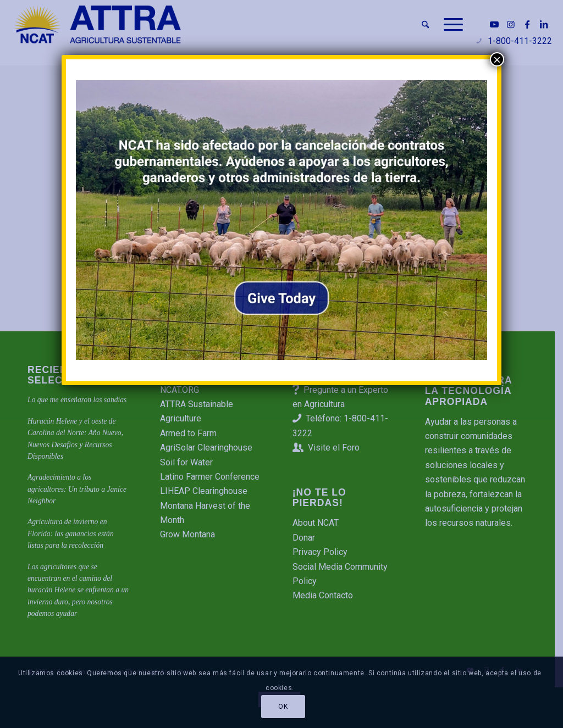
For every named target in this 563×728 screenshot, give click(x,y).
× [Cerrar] (497, 59)
